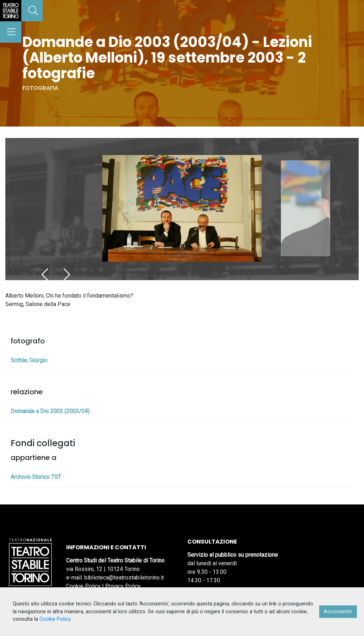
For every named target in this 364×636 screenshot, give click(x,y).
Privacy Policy (123, 586)
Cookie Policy (83, 586)
